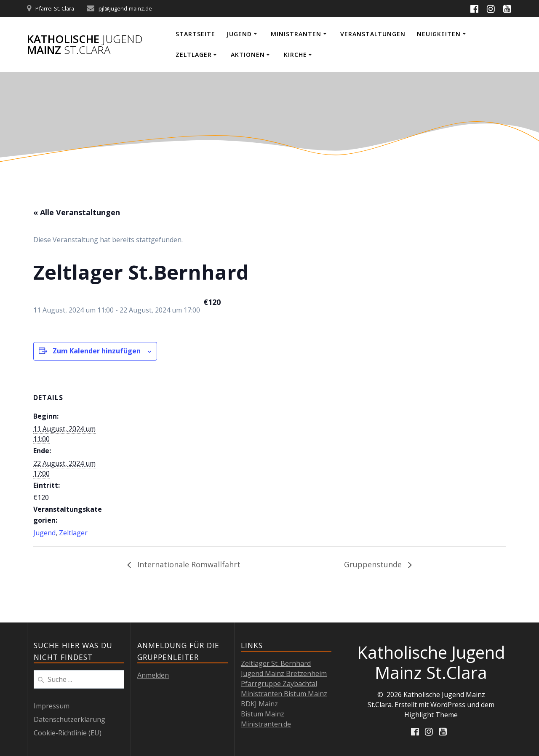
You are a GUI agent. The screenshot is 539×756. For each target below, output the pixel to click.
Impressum (52, 706)
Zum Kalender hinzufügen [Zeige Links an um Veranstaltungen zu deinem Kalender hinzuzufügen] (97, 351)
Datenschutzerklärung (69, 719)
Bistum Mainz (263, 714)
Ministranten (296, 34)
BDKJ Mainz (259, 704)
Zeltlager (194, 55)
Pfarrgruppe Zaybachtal (279, 684)
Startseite (195, 34)
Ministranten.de (266, 724)
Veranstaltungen (373, 34)
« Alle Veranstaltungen (77, 212)
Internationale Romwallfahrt (188, 564)
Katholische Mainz (85, 44)
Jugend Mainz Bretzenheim (284, 673)
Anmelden (153, 675)
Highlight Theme (431, 715)
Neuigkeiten (439, 34)
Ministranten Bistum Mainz (284, 694)
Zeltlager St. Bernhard (276, 663)
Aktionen (248, 55)
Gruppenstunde (374, 564)
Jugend (239, 34)
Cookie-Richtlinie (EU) (68, 733)
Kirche (295, 55)
